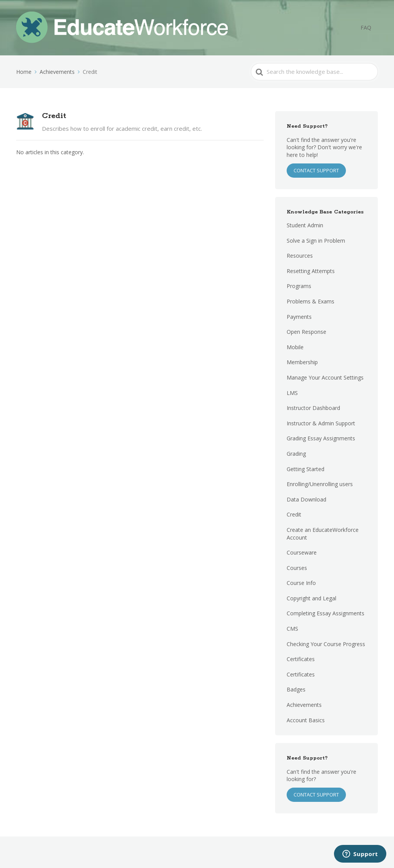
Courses (297, 568)
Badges (296, 689)
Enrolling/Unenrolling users (320, 484)
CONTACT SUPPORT (316, 170)
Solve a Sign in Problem (316, 241)
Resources (300, 256)
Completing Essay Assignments (326, 613)
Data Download (306, 499)
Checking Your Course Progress (326, 644)
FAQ (369, 28)
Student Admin (305, 225)
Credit (294, 514)
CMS (292, 629)
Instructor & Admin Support (321, 423)
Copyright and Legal (311, 598)
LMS (292, 393)
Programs (299, 286)
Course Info (301, 583)
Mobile (295, 347)
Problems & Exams (311, 301)
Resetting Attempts (311, 271)
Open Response (306, 332)
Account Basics (306, 720)
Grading (296, 454)
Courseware (302, 552)
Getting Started (306, 469)
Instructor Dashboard (313, 408)
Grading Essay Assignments (321, 438)
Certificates (301, 659)
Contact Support (316, 795)
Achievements (304, 705)
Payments (299, 317)
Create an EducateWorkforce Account (323, 534)
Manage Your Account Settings (325, 377)
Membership (302, 362)
